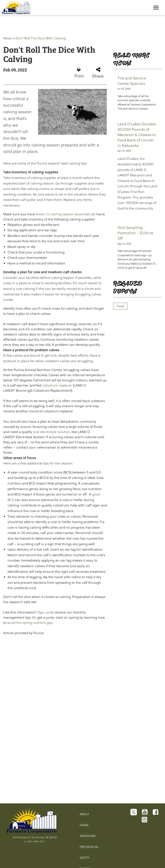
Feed (120, 306)
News (8, 38)
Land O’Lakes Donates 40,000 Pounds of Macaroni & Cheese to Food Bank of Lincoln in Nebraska (137, 135)
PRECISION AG (89, 847)
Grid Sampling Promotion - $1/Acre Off (135, 233)
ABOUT (84, 814)
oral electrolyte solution (52, 432)
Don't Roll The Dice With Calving (40, 38)
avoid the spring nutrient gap (30, 623)
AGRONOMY (88, 836)
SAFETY (85, 858)
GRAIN (84, 825)
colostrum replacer (57, 385)
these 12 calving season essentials (63, 214)
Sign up (44, 612)
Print (79, 73)
